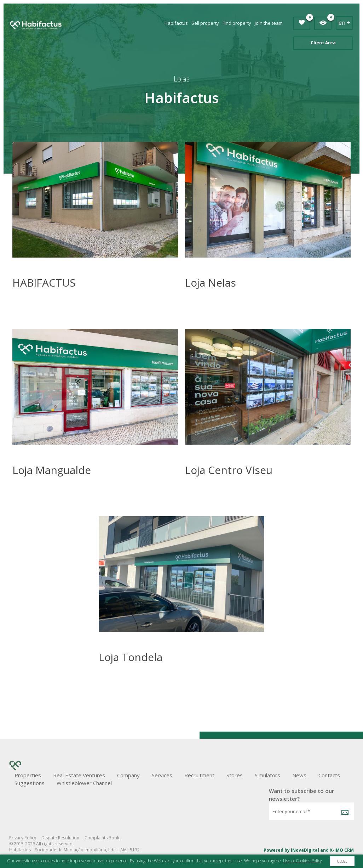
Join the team (269, 23)
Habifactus (176, 23)
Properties (28, 775)
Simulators (267, 775)
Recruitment (199, 775)
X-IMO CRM (342, 850)
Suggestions (30, 783)
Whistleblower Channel (84, 783)
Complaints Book (102, 838)
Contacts (329, 775)
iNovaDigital (305, 850)
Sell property (205, 23)
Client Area (323, 43)
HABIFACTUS (44, 283)
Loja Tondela (131, 657)
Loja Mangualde (52, 470)
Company (128, 775)
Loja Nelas (211, 283)
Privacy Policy (23, 838)
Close (342, 861)
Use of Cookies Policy (302, 861)
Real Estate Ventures (79, 775)
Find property (237, 23)
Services (162, 775)
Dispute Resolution (60, 838)
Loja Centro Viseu (229, 470)
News (299, 775)
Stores (235, 775)
